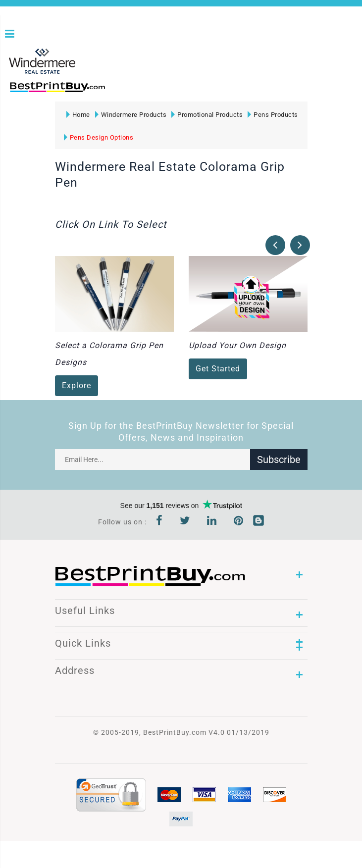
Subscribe (279, 460)
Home (78, 115)
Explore (77, 386)
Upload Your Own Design (237, 346)
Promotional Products (207, 115)
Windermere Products (131, 115)
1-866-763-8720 (124, 91)
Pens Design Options (99, 137)
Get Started (218, 369)
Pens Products (273, 115)
